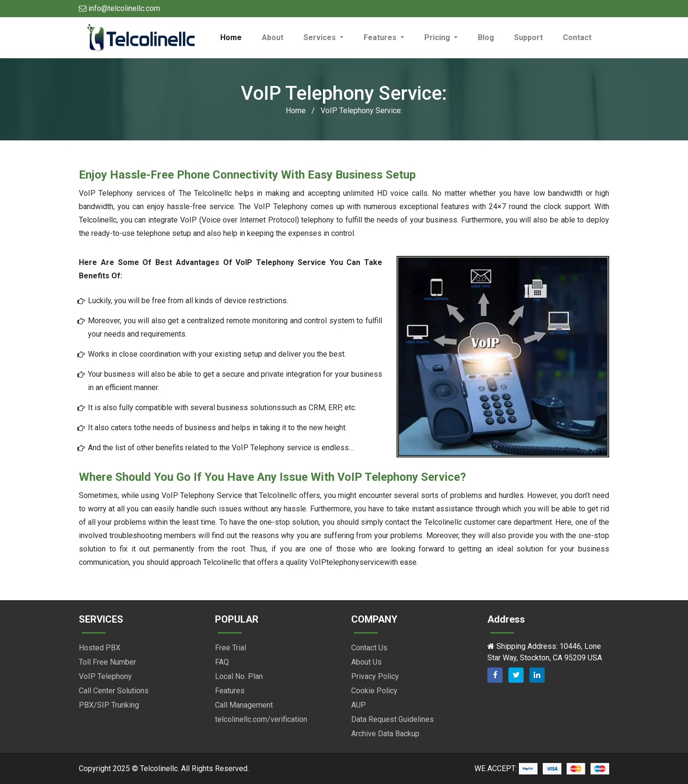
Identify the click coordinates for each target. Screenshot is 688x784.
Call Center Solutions (114, 691)
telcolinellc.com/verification (261, 719)
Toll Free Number (107, 662)
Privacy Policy (375, 676)
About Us (366, 662)
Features (230, 691)
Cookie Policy (374, 691)
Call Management (244, 705)
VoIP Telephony (105, 676)
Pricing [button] (438, 37)
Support (528, 37)
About (273, 37)
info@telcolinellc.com (119, 8)
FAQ (222, 662)
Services (321, 37)
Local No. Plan (239, 676)
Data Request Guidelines (392, 719)
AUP (359, 705)
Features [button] (381, 37)
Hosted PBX (100, 648)
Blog (486, 37)
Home (236, 37)
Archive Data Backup (385, 734)
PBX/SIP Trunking (109, 705)
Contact (577, 37)
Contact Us (369, 648)
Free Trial (231, 648)
